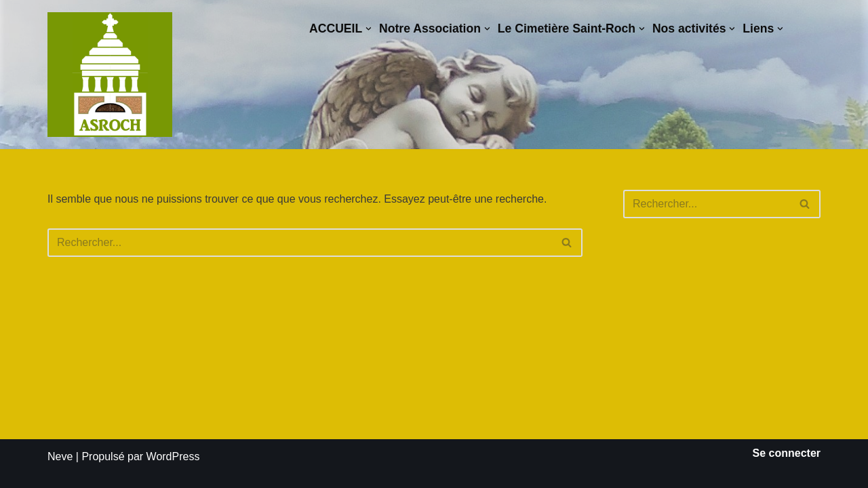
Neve (60, 456)
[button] (369, 29)
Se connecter (787, 453)
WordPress (173, 456)
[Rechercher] (300, 243)
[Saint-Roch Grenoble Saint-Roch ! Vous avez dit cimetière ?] (110, 75)
